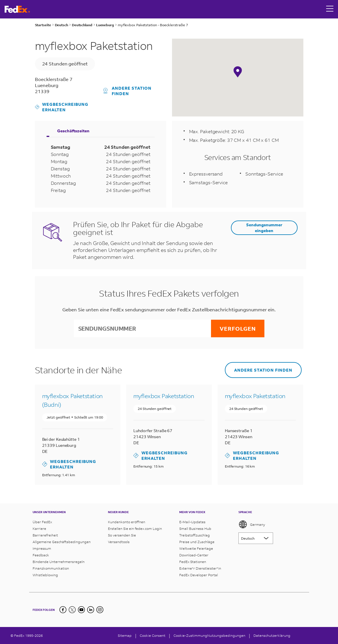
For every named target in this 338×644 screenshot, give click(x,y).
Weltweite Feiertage (196, 548)
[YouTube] (81, 610)
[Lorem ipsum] (256, 538)
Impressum (42, 548)
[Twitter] (72, 610)
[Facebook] (63, 610)
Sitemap (125, 635)
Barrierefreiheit (45, 535)
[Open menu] (330, 9)
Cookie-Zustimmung (190, 635)
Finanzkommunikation (51, 568)
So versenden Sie (122, 535)
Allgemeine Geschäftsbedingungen (62, 542)
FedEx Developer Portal (199, 575)
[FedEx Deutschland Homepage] (17, 9)
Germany (252, 524)
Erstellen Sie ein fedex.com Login (135, 529)
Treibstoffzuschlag (195, 535)
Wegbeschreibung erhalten (62, 107)
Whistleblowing (45, 575)
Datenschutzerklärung (272, 635)
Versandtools (119, 542)
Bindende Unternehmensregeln (59, 562)
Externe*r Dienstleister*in (200, 568)
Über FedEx (42, 522)
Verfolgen (238, 328)
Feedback (41, 555)
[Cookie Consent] (153, 635)
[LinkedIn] (91, 610)
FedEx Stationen (193, 562)
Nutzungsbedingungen (226, 635)
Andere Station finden (127, 91)
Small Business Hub (195, 529)
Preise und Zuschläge (197, 542)
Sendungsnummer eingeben (264, 227)
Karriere (39, 529)
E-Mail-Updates (192, 522)
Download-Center (194, 555)
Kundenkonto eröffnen (127, 522)
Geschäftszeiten (73, 131)
